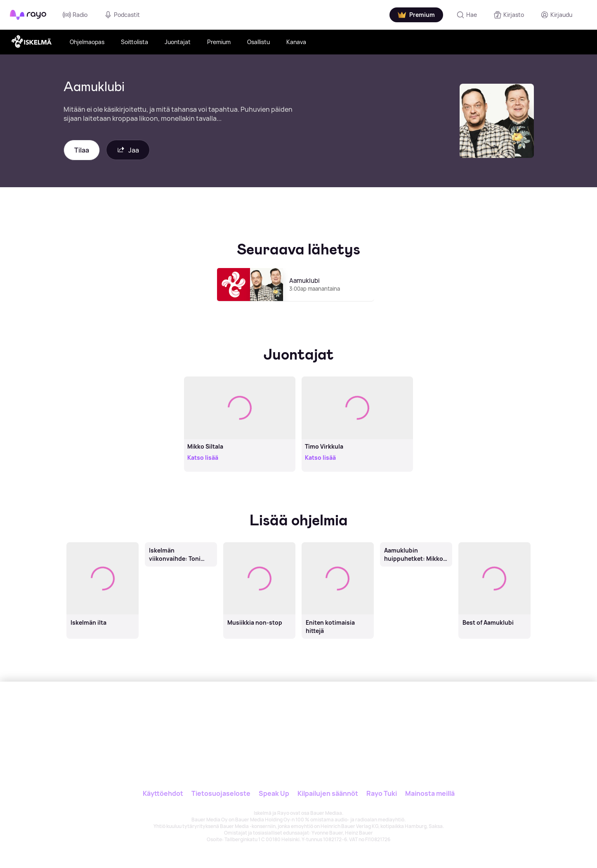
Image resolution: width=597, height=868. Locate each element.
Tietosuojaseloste (221, 793)
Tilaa (82, 150)
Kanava (296, 42)
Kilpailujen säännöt (328, 793)
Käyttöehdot (163, 793)
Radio (75, 15)
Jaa (128, 150)
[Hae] (467, 15)
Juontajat (178, 42)
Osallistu (258, 42)
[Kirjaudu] (556, 15)
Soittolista (135, 42)
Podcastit (122, 15)
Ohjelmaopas (87, 42)
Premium (219, 42)
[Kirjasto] (509, 15)
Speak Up (274, 793)
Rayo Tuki (382, 793)
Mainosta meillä (430, 793)
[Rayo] (240, 720)
